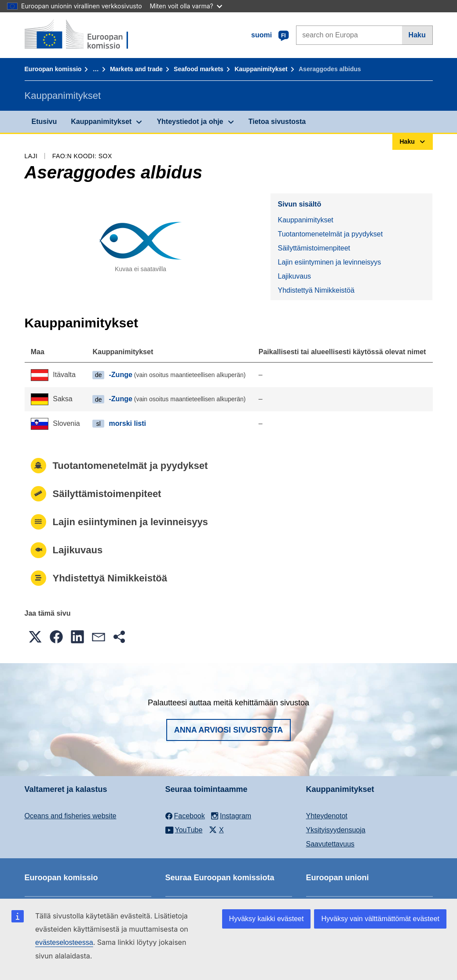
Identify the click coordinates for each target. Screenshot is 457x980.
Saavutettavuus (330, 844)
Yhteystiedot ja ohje (190, 122)
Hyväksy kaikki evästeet (267, 919)
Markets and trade (136, 69)
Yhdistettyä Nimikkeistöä (316, 290)
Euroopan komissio (53, 69)
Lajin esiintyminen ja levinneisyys (329, 262)
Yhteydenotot (327, 816)
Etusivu (44, 122)
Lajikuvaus (294, 276)
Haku (417, 35)
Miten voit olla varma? (186, 6)
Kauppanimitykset (261, 69)
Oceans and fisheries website (71, 816)
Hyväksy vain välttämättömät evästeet (380, 919)
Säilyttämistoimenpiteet (314, 248)
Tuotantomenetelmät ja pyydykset (330, 234)
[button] (35, 637)
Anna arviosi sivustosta (229, 730)
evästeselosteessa (64, 942)
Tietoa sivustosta (277, 122)
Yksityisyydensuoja (336, 830)
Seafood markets (199, 69)
